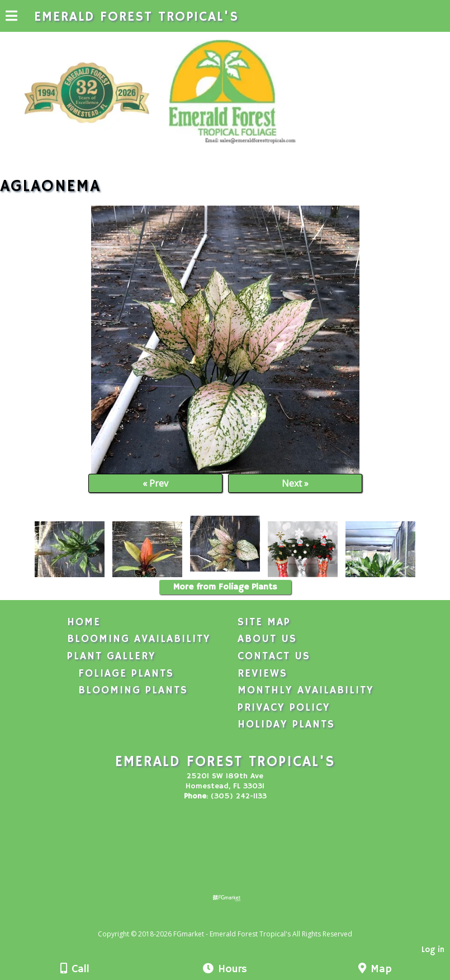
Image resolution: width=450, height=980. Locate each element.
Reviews (262, 674)
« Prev (155, 483)
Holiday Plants (286, 725)
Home (84, 622)
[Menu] (11, 17)
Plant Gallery (112, 656)
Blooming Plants (133, 691)
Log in (433, 950)
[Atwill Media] (235, 922)
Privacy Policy (284, 708)
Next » (295, 483)
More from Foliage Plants (225, 587)
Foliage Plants (126, 674)
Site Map (264, 622)
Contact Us (274, 656)
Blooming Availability (139, 639)
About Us (267, 639)
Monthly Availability (306, 691)
